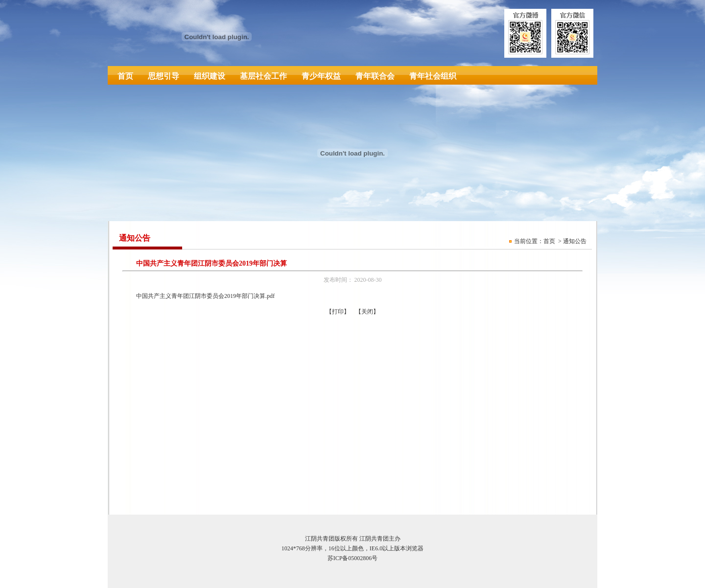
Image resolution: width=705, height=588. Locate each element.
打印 (338, 312)
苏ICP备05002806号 (353, 558)
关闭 (367, 312)
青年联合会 (375, 76)
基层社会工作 (263, 76)
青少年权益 (321, 76)
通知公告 (575, 241)
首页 (125, 76)
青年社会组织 (433, 76)
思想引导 (164, 76)
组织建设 (210, 76)
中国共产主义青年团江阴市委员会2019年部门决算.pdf (205, 296)
